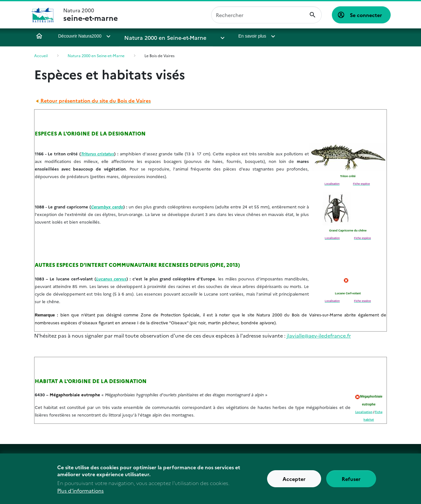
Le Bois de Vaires (159, 55)
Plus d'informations (80, 494)
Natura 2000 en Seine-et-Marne (158, 36)
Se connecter (366, 15)
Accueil (39, 36)
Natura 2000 (91, 15)
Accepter (294, 482)
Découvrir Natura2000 (80, 36)
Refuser (351, 482)
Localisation (364, 412)
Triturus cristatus (98, 153)
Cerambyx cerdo (107, 207)
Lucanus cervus (111, 279)
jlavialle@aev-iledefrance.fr (319, 335)
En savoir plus (228, 36)
